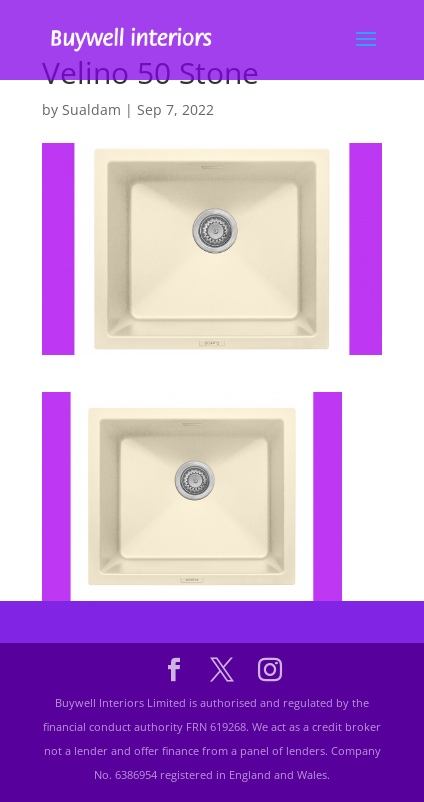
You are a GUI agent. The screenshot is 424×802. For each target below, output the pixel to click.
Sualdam (91, 109)
